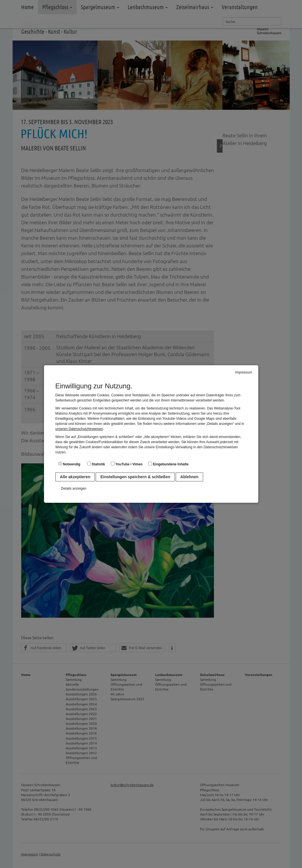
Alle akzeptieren (75, 477)
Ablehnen (189, 477)
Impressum (244, 372)
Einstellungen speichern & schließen (135, 477)
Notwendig (69, 464)
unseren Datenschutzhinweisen (79, 429)
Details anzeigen (74, 488)
